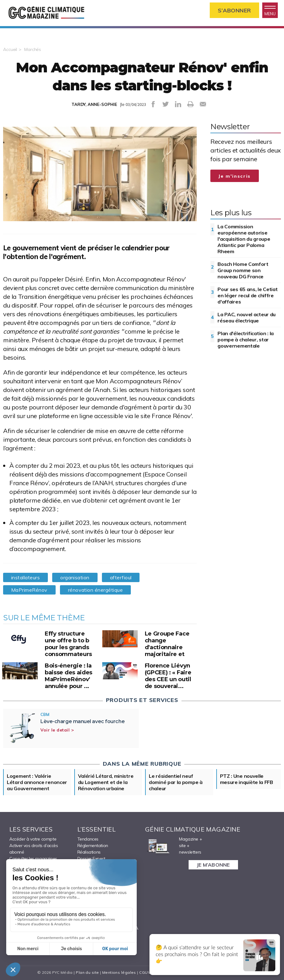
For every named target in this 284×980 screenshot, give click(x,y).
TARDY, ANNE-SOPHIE (94, 104)
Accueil (10, 49)
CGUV (145, 972)
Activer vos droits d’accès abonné (34, 849)
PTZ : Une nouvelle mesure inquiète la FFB (247, 779)
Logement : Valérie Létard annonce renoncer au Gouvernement (37, 782)
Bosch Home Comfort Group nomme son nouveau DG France (243, 270)
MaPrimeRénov (29, 590)
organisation (75, 577)
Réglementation (93, 846)
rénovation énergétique (95, 590)
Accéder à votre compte (33, 839)
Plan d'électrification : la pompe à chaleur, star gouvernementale (246, 340)
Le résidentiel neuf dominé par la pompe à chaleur (176, 782)
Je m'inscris (235, 176)
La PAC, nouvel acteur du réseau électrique (247, 317)
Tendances (88, 839)
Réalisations (89, 852)
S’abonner (234, 10)
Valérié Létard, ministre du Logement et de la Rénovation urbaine (106, 782)
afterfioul (121, 577)
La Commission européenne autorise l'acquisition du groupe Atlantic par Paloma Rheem (244, 239)
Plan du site (87, 972)
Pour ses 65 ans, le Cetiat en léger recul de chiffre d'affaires (247, 295)
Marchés (33, 49)
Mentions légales (119, 972)
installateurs (25, 577)
